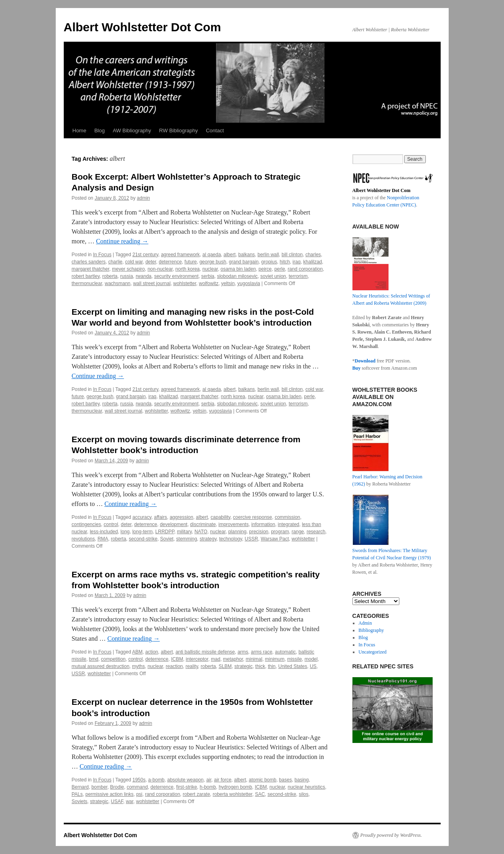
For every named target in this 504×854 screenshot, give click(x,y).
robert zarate (196, 794)
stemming (186, 539)
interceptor (197, 659)
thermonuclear (87, 283)
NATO (201, 532)
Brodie (117, 787)
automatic (285, 652)
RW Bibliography (179, 131)
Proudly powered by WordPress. (391, 835)
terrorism (298, 276)
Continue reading (122, 241)
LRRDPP (165, 532)
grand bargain (244, 262)
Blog (99, 131)
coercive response (252, 517)
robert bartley (86, 276)
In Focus (102, 255)
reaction (174, 666)
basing (302, 780)
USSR (251, 539)
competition (113, 659)
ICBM (177, 659)
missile (295, 659)
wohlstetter (185, 283)
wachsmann (117, 283)
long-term (143, 532)
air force (223, 780)
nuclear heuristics (306, 787)
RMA (103, 539)
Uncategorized (372, 652)
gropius (269, 262)
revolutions (83, 539)
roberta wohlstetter (232, 794)
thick (260, 666)
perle (280, 269)
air (209, 780)
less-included (104, 532)
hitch (285, 262)
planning (237, 532)
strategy (208, 539)
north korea (187, 269)
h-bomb (208, 787)
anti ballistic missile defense (205, 652)
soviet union (273, 276)
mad (216, 659)
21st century (145, 255)
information (263, 524)
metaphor (233, 659)
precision (259, 532)
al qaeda (212, 255)
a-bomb (157, 780)
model (311, 659)
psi (139, 794)
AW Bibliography (132, 131)
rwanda (143, 276)
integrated (288, 524)
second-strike (143, 539)
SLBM (225, 666)
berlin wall (268, 255)
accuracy (142, 517)
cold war (134, 262)
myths (138, 666)
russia (127, 276)
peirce (265, 269)
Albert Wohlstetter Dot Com (143, 27)
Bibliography (371, 630)
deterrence (170, 262)
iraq (297, 262)
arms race (262, 652)
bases (285, 780)
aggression (181, 517)
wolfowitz (209, 283)
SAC (260, 794)
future (191, 262)
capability (220, 517)
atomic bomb (262, 780)
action (152, 652)
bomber (99, 787)
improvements (234, 524)
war (130, 801)
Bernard (80, 787)
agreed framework (180, 255)
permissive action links (109, 794)
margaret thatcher (91, 269)
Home (80, 131)
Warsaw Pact (275, 539)
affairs (160, 517)
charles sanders (89, 262)
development (174, 524)
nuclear (210, 269)
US (313, 666)
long (125, 532)
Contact (215, 131)
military (184, 532)
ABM (138, 652)
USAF (117, 801)
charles (313, 255)
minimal (254, 659)
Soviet (167, 539)
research (316, 532)
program (280, 532)
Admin (365, 623)
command (137, 787)
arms (243, 652)
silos (304, 794)
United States (293, 666)
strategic (244, 666)
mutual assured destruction (101, 666)
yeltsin (228, 283)
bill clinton (292, 255)
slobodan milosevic (237, 276)
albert (230, 255)
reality (192, 666)
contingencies (86, 524)
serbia (208, 276)
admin (143, 198)
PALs (77, 794)
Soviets (80, 801)
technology (230, 539)
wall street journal (152, 283)
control (111, 524)
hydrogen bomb (235, 787)
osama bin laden (238, 269)
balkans (246, 255)
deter (151, 262)
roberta (110, 276)
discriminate (203, 524)
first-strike (186, 787)
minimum (275, 659)
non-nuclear (160, 269)
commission (287, 517)
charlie (115, 262)
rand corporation (305, 269)
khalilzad (313, 262)
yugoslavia (249, 283)
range (298, 532)
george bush (213, 262)
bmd (94, 659)
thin (272, 666)
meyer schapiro (128, 269)
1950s (139, 780)
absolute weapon (185, 780)
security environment (176, 276)
